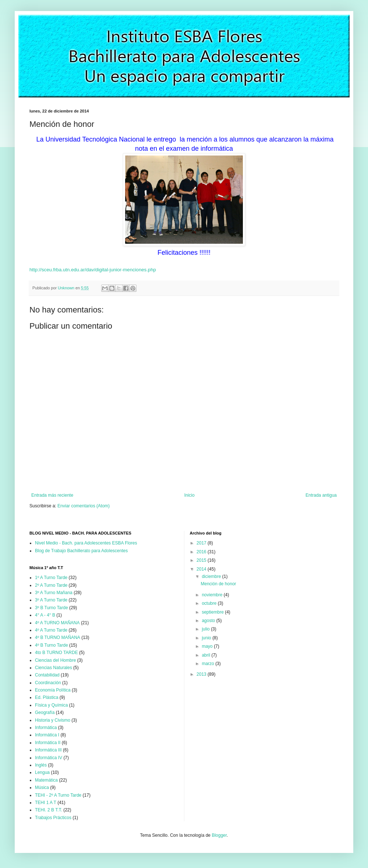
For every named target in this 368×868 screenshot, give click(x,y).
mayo (208, 646)
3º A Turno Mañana (54, 593)
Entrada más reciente (52, 495)
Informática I (47, 735)
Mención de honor (218, 584)
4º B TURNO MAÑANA (58, 637)
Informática (46, 728)
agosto (209, 621)
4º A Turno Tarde (51, 630)
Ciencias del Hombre (55, 660)
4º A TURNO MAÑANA (57, 623)
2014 (202, 569)
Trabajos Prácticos (53, 818)
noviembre (213, 595)
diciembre (212, 576)
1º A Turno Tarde (51, 578)
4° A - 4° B (45, 615)
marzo (208, 664)
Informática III (48, 750)
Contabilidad (47, 675)
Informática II (48, 743)
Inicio (190, 495)
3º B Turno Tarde (52, 608)
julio (206, 629)
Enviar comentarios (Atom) (84, 506)
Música (42, 787)
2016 (202, 552)
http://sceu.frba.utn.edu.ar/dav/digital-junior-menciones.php (93, 270)
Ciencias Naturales (54, 668)
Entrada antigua (321, 495)
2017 (202, 543)
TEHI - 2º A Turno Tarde (58, 795)
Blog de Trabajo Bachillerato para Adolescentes (81, 551)
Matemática (46, 780)
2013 (202, 674)
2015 (202, 560)
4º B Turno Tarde (52, 645)
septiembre (213, 612)
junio (207, 638)
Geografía (45, 712)
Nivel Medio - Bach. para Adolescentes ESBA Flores (86, 543)
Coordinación (48, 683)
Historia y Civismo (53, 720)
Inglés (41, 765)
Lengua (42, 772)
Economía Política (53, 690)
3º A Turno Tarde (51, 600)
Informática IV (49, 758)
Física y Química (51, 705)
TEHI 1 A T (46, 803)
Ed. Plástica (47, 697)
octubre (210, 603)
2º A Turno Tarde (51, 585)
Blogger (219, 835)
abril (206, 655)
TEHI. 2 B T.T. (49, 810)
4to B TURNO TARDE (56, 653)
